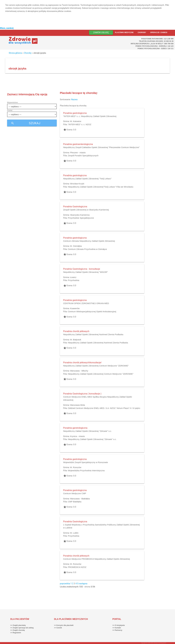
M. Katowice (76, 121)
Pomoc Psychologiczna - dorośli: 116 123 (154, 46)
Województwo (13, 102)
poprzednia (65, 584)
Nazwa (74, 99)
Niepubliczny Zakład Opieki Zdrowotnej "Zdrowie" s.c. (87, 431)
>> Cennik (58, 628)
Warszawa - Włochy (79, 371)
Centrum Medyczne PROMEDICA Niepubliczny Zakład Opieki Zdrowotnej (97, 559)
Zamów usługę (101, 32)
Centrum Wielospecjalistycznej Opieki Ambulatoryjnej (92, 311)
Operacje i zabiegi (159, 32)
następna (83, 584)
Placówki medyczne (124, 32)
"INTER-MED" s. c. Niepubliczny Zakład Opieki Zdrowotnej (90, 116)
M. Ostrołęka (76, 246)
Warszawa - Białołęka (80, 499)
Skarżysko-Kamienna (80, 215)
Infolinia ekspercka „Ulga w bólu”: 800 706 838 (152, 44)
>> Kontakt (117, 628)
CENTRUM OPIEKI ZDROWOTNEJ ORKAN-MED (86, 303)
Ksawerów (75, 308)
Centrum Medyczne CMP (75, 493)
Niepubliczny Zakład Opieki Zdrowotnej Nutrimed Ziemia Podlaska (93, 334)
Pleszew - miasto (78, 153)
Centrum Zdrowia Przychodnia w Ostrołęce (87, 249)
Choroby (142, 32)
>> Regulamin (16, 633)
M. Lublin (74, 533)
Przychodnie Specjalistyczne (81, 218)
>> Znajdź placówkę (18, 625)
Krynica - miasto (78, 436)
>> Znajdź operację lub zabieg (22, 628)
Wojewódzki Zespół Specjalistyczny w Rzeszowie (86, 462)
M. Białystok (76, 340)
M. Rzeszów (76, 467)
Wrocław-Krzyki (77, 184)
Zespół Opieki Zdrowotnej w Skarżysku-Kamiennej (86, 210)
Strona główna (15, 53)
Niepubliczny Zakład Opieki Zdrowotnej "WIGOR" (86, 272)
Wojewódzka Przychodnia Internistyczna (86, 470)
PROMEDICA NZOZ (77, 567)
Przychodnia (74, 280)
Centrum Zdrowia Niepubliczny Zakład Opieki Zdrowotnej (89, 241)
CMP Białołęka (75, 502)
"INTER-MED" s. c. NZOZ (80, 124)
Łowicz (73, 277)
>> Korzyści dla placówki (64, 625)
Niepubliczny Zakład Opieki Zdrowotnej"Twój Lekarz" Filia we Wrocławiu (101, 187)
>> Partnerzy (117, 630)
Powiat (10, 110)
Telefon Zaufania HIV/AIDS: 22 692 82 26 (156, 41)
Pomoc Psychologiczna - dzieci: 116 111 (155, 49)
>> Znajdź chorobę (17, 630)
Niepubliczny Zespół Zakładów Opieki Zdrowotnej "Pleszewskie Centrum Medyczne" (101, 147)
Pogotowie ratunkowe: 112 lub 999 (157, 39)
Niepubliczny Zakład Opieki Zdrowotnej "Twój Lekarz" (87, 179)
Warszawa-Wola (78, 405)
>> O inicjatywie (119, 625)
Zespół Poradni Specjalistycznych (83, 156)
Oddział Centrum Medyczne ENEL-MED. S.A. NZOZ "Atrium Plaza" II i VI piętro (104, 408)
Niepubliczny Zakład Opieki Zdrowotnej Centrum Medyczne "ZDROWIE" (96, 366)
